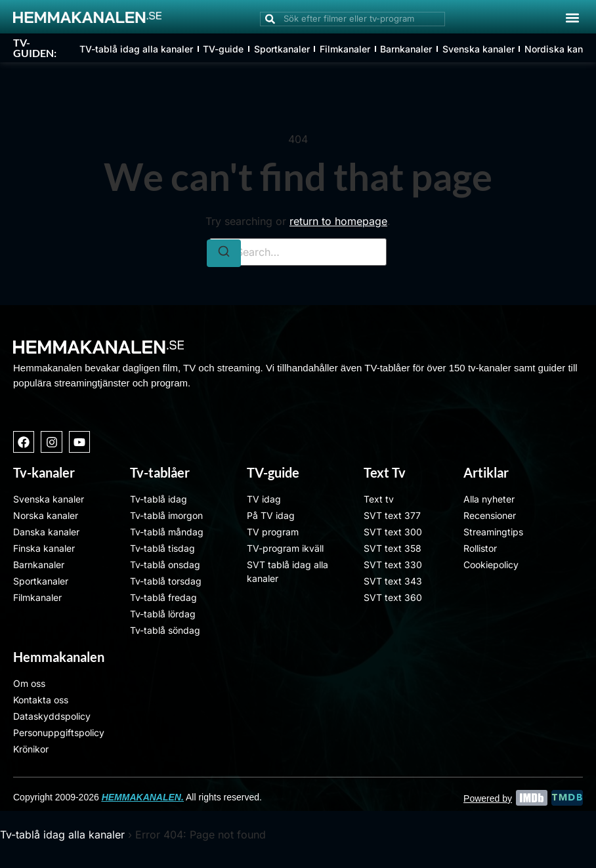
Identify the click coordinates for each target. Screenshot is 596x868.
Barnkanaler (405, 49)
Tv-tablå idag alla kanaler (62, 835)
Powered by (488, 798)
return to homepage (338, 221)
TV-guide (223, 49)
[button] (572, 17)
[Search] (224, 253)
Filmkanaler (344, 49)
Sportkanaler (281, 49)
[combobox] (352, 19)
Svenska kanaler (477, 49)
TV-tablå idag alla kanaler (136, 49)
